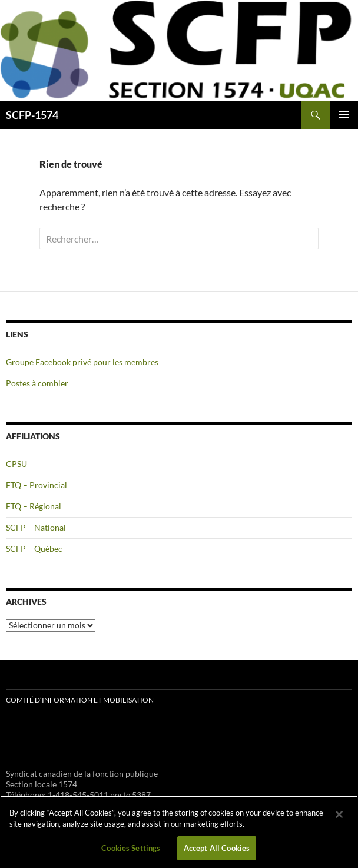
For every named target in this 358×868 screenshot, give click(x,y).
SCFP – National (36, 527)
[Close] (339, 818)
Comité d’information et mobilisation (80, 700)
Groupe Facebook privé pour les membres (82, 362)
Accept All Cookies (217, 852)
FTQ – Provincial (37, 485)
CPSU (16, 464)
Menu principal (344, 115)
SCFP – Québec (34, 549)
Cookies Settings (131, 852)
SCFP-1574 (32, 115)
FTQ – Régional (34, 506)
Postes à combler (37, 383)
